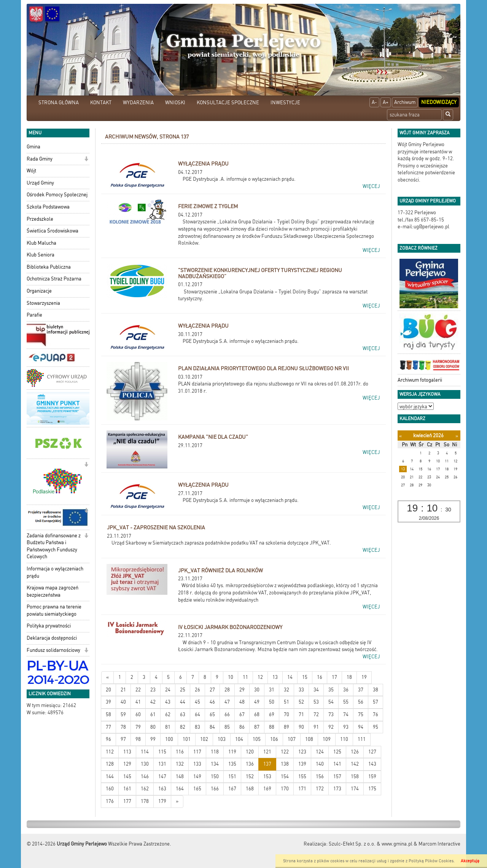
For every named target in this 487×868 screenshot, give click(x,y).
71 (301, 714)
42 (153, 702)
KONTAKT (101, 103)
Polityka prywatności (49, 626)
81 (168, 727)
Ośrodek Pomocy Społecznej (57, 195)
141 (337, 764)
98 (138, 739)
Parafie (34, 315)
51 (286, 702)
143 (372, 764)
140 (320, 764)
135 (232, 764)
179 (162, 801)
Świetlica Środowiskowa (53, 231)
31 (272, 690)
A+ (386, 102)
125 (337, 752)
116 (180, 752)
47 (227, 702)
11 (245, 677)
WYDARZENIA (138, 103)
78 (123, 727)
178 (145, 801)
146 (145, 776)
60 (138, 714)
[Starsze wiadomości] (177, 802)
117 (197, 752)
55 (346, 702)
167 (232, 789)
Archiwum (405, 102)
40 (123, 702)
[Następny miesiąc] (457, 436)
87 (257, 727)
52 (301, 702)
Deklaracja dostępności (52, 638)
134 (215, 764)
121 (267, 752)
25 (183, 690)
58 (108, 714)
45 (197, 702)
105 (257, 739)
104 (239, 739)
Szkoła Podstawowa (48, 207)
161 (127, 789)
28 (227, 690)
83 (197, 727)
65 (212, 714)
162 (145, 789)
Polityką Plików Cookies (431, 861)
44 (183, 702)
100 (169, 739)
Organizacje (39, 291)
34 (316, 690)
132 (180, 764)
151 (232, 776)
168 (250, 789)
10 (231, 677)
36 (346, 690)
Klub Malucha (41, 243)
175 (372, 789)
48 (242, 702)
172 (320, 789)
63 (183, 714)
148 (180, 776)
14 (290, 677)
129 (127, 764)
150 (215, 776)
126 (355, 752)
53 (316, 702)
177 (127, 801)
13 (275, 677)
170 (285, 789)
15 (305, 677)
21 (123, 690)
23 (153, 690)
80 (153, 727)
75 (361, 714)
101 (187, 739)
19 (364, 677)
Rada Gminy (40, 159)
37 (361, 690)
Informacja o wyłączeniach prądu (55, 572)
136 (250, 764)
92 (331, 727)
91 (316, 727)
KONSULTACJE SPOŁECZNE (228, 103)
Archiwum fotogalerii (420, 380)
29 (242, 690)
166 (215, 789)
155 (302, 776)
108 (309, 739)
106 (274, 739)
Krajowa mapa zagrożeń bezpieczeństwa (53, 591)
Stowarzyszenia (43, 303)
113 (127, 752)
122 (285, 752)
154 (285, 776)
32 (286, 690)
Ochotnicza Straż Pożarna (54, 279)
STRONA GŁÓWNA (59, 103)
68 (257, 714)
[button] (86, 160)
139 (302, 764)
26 (197, 690)
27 (212, 690)
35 (331, 690)
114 (145, 752)
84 (212, 727)
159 (372, 776)
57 (376, 702)
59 (123, 714)
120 (250, 752)
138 (285, 764)
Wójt (31, 171)
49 (257, 702)
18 (349, 677)
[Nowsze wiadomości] (107, 678)
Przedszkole (40, 219)
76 (376, 714)
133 (197, 764)
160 (110, 789)
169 (267, 789)
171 (302, 789)
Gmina (33, 147)
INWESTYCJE (285, 103)
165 (197, 789)
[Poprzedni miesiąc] (400, 436)
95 (376, 727)
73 (331, 714)
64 (197, 714)
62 (168, 714)
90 (301, 727)
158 (355, 776)
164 (180, 789)
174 (355, 789)
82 (183, 727)
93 (346, 727)
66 (227, 714)
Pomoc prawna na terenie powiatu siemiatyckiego (54, 610)
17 (334, 677)
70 (286, 714)
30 (257, 690)
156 (320, 776)
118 (215, 752)
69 (272, 714)
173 (337, 789)
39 (108, 702)
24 (168, 690)
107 (292, 739)
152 (250, 776)
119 (232, 752)
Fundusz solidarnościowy (53, 650)
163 (162, 789)
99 (153, 739)
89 (286, 727)
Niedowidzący (439, 102)
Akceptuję (470, 861)
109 (327, 739)
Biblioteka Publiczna (49, 267)
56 (361, 702)
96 (108, 739)
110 (344, 739)
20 (108, 690)
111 (362, 739)
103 (222, 739)
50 (272, 702)
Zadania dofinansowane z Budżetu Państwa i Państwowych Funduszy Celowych (54, 546)
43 (168, 702)
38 (376, 690)
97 (123, 739)
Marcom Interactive (439, 844)
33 (301, 690)
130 (145, 764)
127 (372, 752)
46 (212, 702)
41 (138, 702)
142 (355, 764)
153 (267, 776)
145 (127, 776)
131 (162, 764)
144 (110, 776)
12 (260, 677)
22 (138, 690)
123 (302, 752)
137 (267, 764)
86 (242, 727)
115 (162, 752)
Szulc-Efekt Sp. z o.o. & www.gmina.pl (371, 844)
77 (108, 727)
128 (110, 764)
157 (337, 776)
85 (227, 727)
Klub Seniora (41, 255)
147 (162, 776)
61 (153, 714)
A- (374, 102)
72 (316, 714)
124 (320, 752)
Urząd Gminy (40, 183)
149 (197, 776)
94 (361, 727)
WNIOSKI (175, 103)
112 (110, 752)
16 (320, 677)
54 (331, 702)
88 (272, 727)
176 (110, 801)
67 (242, 714)
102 (204, 739)
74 (346, 714)
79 (138, 727)
